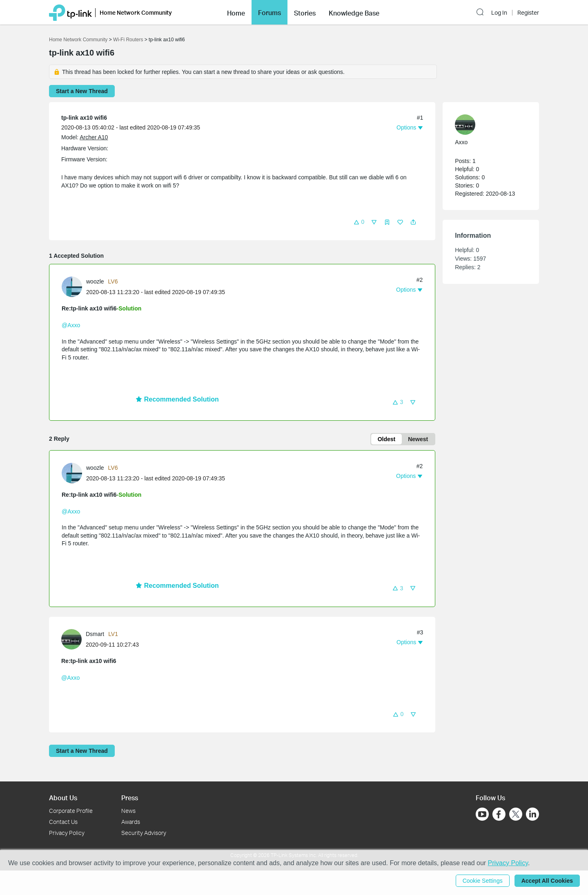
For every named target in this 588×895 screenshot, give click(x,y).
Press (130, 798)
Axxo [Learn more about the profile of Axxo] (461, 142)
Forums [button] (269, 13)
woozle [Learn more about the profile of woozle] (95, 281)
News (128, 811)
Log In (499, 13)
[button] (236, 12)
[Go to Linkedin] (532, 814)
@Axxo (71, 325)
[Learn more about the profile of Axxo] (487, 125)
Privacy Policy (67, 833)
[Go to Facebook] (499, 814)
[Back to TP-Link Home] (70, 12)
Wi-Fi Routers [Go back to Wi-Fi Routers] (129, 40)
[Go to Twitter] (516, 815)
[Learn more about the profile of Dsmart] (73, 638)
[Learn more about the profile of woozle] (74, 286)
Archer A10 (94, 137)
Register (528, 13)
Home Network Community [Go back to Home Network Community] (78, 40)
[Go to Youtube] (482, 814)
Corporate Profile (71, 811)
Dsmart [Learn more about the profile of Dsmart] (95, 634)
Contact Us (63, 822)
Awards (131, 822)
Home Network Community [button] (136, 12)
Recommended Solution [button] (177, 399)
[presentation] (72, 287)
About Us (63, 798)
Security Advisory (144, 833)
